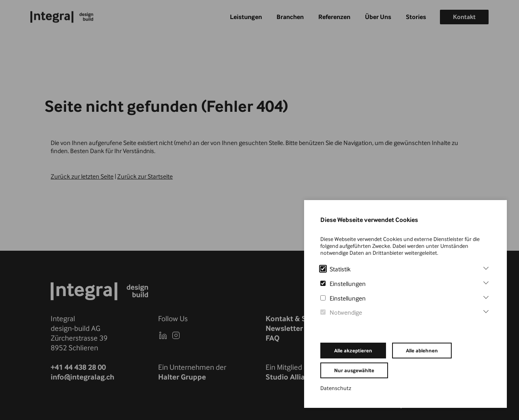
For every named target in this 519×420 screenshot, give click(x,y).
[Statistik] (486, 267)
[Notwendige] (486, 310)
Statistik (336, 269)
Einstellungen (343, 284)
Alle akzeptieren (353, 351)
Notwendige (341, 312)
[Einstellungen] (486, 282)
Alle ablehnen (422, 351)
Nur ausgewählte (354, 370)
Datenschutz (336, 388)
